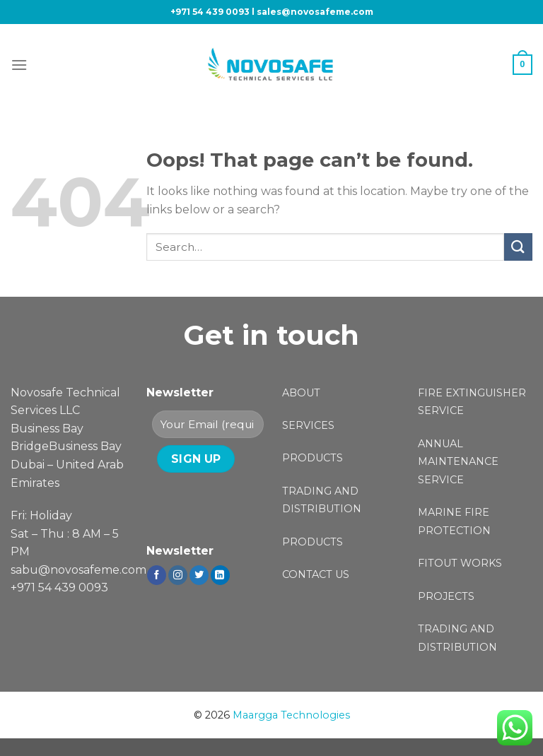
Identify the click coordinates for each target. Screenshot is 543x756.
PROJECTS (446, 596)
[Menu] (19, 65)
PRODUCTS (313, 458)
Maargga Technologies (291, 715)
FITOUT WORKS (460, 563)
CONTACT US (316, 574)
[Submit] (518, 247)
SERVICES (308, 425)
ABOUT (301, 393)
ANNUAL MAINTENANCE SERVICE (458, 462)
